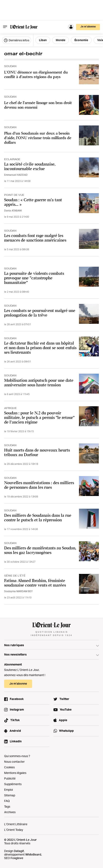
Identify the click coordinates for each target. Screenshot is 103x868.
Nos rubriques (14, 645)
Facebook (17, 699)
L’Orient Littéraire (16, 824)
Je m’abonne (88, 26)
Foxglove (17, 858)
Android (15, 731)
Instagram (17, 709)
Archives (10, 812)
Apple (63, 720)
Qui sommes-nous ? (17, 756)
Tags (7, 806)
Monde (61, 40)
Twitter (64, 699)
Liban (43, 40)
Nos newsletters (15, 654)
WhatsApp (66, 731)
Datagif (19, 851)
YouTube (66, 709)
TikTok (15, 720)
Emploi (8, 790)
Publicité (10, 778)
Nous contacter (14, 762)
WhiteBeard (33, 854)
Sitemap (10, 795)
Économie (81, 40)
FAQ (7, 801)
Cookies (9, 767)
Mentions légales (15, 773)
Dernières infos (17, 40)
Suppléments (13, 784)
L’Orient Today (14, 830)
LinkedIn (16, 741)
